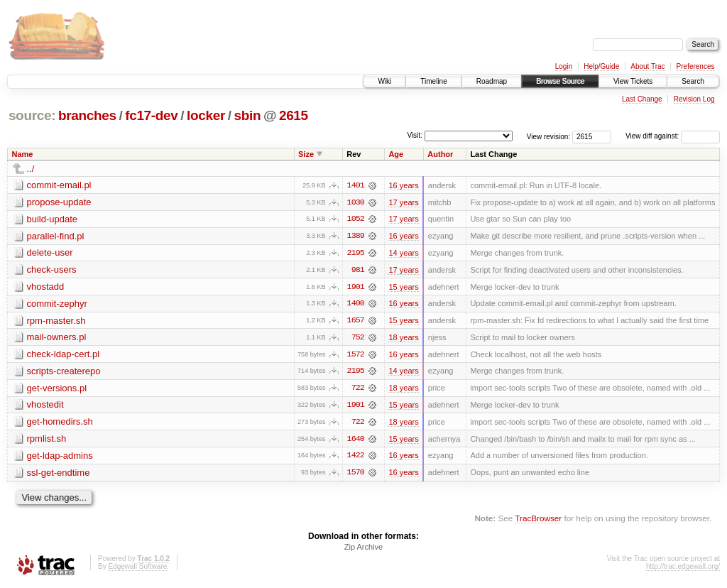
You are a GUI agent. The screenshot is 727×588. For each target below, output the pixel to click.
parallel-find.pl (56, 236)
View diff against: (673, 136)
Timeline (433, 81)
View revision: (549, 136)
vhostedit (45, 407)
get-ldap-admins (60, 458)
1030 (356, 202)
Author (440, 154)
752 (358, 339)
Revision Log (694, 99)
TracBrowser (538, 521)
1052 (356, 219)
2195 (356, 254)
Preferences (696, 66)
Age (396, 154)
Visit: (415, 135)
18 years (403, 339)
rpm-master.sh (56, 321)
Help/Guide (601, 66)
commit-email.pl (59, 185)
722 (358, 390)
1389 (356, 236)
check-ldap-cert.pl (64, 355)
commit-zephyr (57, 304)
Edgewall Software (137, 569)
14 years (403, 254)
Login (564, 66)
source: (32, 115)
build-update (53, 219)
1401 (356, 185)
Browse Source (560, 81)
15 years (403, 288)
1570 (356, 475)
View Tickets (633, 81)
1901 (356, 288)
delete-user (50, 253)
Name (23, 154)
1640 (356, 441)
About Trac (647, 66)
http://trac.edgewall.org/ (683, 569)
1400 (356, 305)
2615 (294, 115)
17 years (403, 202)
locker (206, 115)
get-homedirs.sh (60, 424)
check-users (52, 270)
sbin (247, 115)
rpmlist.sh (47, 441)
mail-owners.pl (57, 338)
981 (358, 271)
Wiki (384, 81)
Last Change (642, 99)
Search (693, 81)
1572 (356, 356)
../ (31, 169)
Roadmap (492, 81)
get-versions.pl (57, 390)
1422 (356, 458)
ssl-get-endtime (59, 475)
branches (87, 115)
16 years (403, 185)
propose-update (59, 202)
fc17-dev (151, 115)
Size (306, 154)
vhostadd (46, 287)
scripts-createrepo (64, 372)
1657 (356, 322)
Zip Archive (363, 550)
